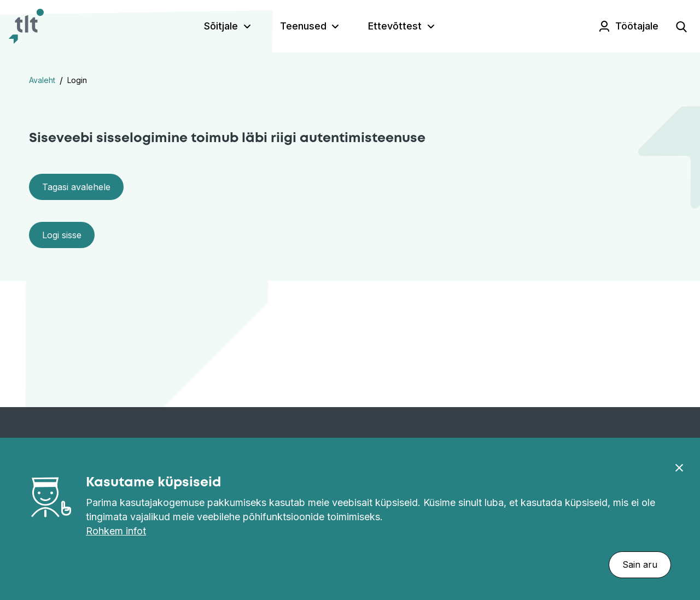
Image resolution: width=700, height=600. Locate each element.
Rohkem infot (116, 531)
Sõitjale (221, 26)
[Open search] (681, 26)
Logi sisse (62, 235)
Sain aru (640, 564)
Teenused (303, 26)
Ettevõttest (395, 26)
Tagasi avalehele (76, 187)
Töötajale (637, 26)
